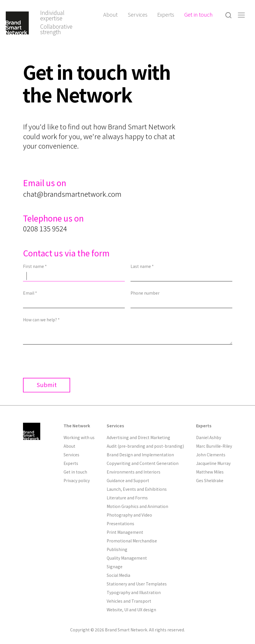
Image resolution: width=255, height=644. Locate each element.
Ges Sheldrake (210, 480)
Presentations (120, 523)
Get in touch (199, 14)
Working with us (79, 437)
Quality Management (127, 558)
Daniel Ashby (209, 437)
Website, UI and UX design (131, 610)
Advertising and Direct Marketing (138, 437)
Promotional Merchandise (132, 541)
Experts (166, 14)
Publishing (117, 549)
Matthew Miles (210, 472)
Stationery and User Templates (137, 584)
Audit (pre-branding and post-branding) (145, 446)
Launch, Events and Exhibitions (137, 489)
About (110, 14)
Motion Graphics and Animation (137, 506)
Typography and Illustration (134, 592)
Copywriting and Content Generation (143, 463)
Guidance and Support (128, 480)
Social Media (118, 575)
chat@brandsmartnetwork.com (72, 203)
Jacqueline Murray (213, 463)
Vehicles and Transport (129, 601)
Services (138, 14)
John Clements (211, 455)
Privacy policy (77, 480)
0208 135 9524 (45, 245)
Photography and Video (129, 515)
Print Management (125, 532)
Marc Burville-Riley (214, 446)
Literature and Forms (127, 498)
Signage (115, 567)
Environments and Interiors (134, 472)
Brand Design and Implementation (140, 455)
